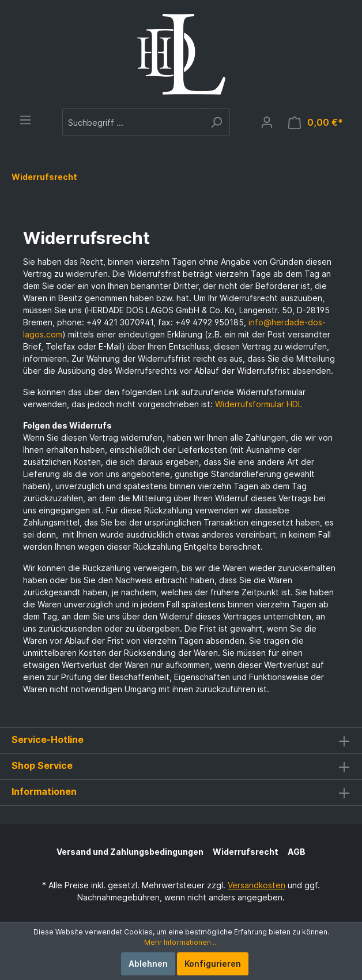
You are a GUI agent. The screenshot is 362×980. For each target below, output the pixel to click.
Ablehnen (148, 964)
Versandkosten (257, 885)
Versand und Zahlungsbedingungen (130, 852)
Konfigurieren (213, 964)
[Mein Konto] (267, 122)
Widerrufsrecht (246, 852)
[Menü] (25, 120)
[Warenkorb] (316, 123)
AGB (297, 852)
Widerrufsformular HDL (259, 404)
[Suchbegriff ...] (133, 122)
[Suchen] (216, 122)
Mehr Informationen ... (181, 942)
